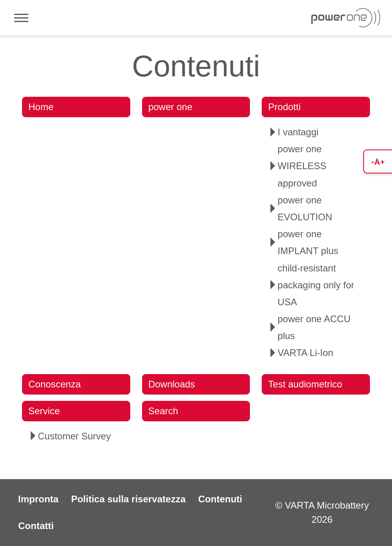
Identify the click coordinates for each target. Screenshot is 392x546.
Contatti (36, 526)
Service (44, 411)
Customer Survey (74, 436)
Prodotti (284, 107)
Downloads (172, 384)
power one (170, 107)
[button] (378, 161)
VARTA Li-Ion (305, 353)
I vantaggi (298, 132)
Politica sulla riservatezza (129, 499)
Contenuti (220, 499)
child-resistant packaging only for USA (316, 285)
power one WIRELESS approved (302, 166)
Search (163, 411)
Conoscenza (55, 384)
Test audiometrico (305, 384)
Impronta (38, 499)
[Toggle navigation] (21, 18)
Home (41, 107)
